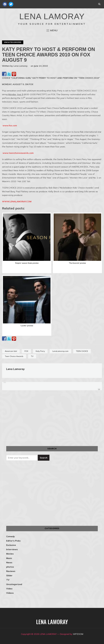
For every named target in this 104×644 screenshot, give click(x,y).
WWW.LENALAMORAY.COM (17, 201)
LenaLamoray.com (60, 351)
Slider (9, 575)
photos (10, 567)
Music (9, 558)
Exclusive (11, 545)
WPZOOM (78, 634)
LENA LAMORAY (52, 16)
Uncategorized (13, 42)
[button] (52, 30)
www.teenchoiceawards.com (18, 153)
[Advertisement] (29, 416)
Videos (10, 593)
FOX (26, 351)
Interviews (12, 549)
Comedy (10, 536)
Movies (10, 554)
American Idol (11, 351)
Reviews (11, 571)
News (9, 562)
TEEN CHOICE (82, 351)
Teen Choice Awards (14, 356)
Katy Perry (40, 351)
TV (32, 356)
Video (9, 589)
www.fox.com (10, 125)
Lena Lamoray (21, 66)
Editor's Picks (13, 541)
